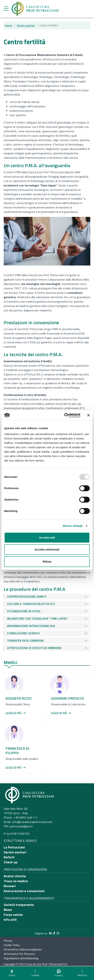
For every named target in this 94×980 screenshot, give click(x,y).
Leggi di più (15, 713)
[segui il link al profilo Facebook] (54, 933)
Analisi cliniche (15, 876)
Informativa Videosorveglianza (23, 949)
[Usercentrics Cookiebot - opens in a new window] (64, 415)
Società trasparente (19, 905)
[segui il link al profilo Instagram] (58, 933)
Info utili (10, 920)
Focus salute (13, 915)
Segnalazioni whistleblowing (21, 958)
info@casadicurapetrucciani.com (32, 822)
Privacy (8, 941)
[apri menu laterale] (6, 10)
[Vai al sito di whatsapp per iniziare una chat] (59, 973)
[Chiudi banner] (88, 415)
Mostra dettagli (73, 526)
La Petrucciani (14, 847)
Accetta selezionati (47, 549)
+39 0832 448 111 (26, 817)
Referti (9, 857)
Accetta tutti (47, 538)
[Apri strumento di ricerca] (12, 973)
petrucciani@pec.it (21, 826)
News (8, 910)
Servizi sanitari (26, 25)
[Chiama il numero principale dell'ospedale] (35, 973)
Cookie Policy (12, 945)
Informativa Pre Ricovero (19, 954)
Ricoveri (10, 886)
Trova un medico (16, 881)
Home (8, 25)
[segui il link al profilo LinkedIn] (51, 933)
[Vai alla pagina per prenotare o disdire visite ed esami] (82, 973)
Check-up (11, 862)
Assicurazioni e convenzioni (24, 891)
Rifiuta (47, 562)
